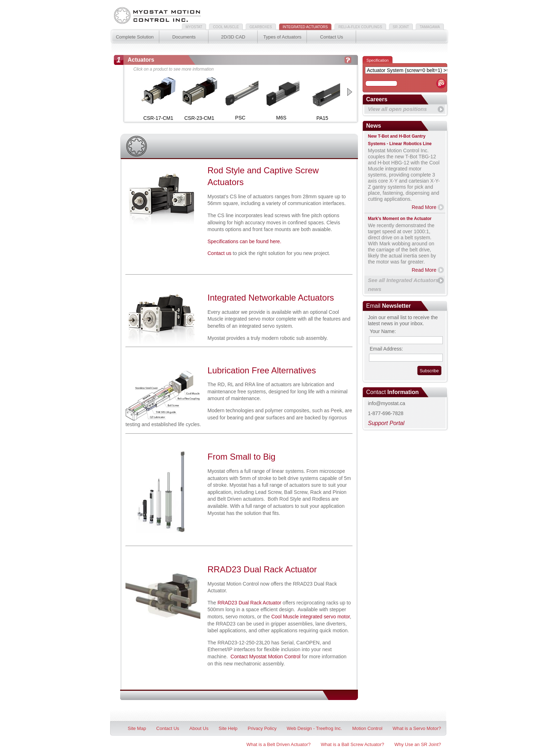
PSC (240, 118)
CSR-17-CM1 (158, 118)
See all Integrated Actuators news (403, 285)
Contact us (219, 253)
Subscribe (429, 371)
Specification (378, 60)
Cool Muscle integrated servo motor (311, 617)
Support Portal (386, 423)
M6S (281, 118)
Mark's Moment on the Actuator (400, 219)
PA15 (322, 118)
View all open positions (397, 109)
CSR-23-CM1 (199, 118)
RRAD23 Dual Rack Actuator (249, 603)
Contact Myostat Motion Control (266, 657)
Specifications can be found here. (244, 241)
